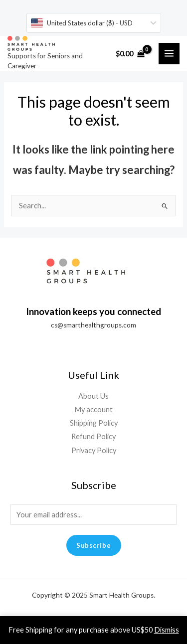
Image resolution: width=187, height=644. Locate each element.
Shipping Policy (94, 423)
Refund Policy (93, 436)
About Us (93, 396)
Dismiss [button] (167, 630)
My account (93, 409)
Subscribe (94, 545)
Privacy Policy (94, 450)
